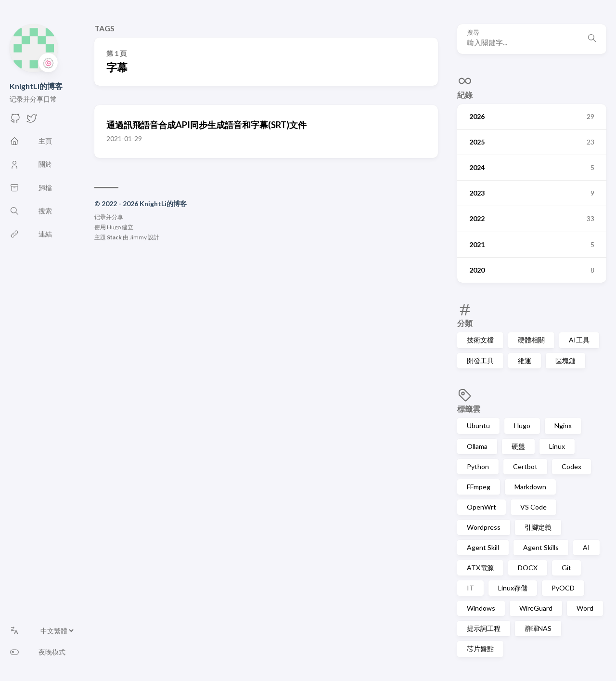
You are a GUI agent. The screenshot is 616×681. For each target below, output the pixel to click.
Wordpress (484, 527)
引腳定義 (538, 527)
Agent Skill (483, 547)
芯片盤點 (480, 648)
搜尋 (473, 33)
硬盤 (518, 446)
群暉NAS (538, 628)
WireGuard (536, 608)
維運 (525, 360)
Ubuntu (478, 426)
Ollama (477, 446)
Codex (571, 466)
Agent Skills (541, 547)
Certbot (525, 466)
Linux (557, 446)
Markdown (530, 487)
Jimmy (138, 237)
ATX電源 (480, 568)
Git (566, 568)
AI (586, 547)
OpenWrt (481, 507)
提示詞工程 (484, 628)
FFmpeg (479, 487)
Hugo (522, 426)
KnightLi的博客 (36, 86)
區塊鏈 (565, 360)
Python (478, 466)
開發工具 (480, 360)
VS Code (533, 507)
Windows (481, 608)
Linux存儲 (513, 588)
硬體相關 (531, 340)
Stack (114, 237)
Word (585, 608)
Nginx (563, 426)
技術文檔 (480, 340)
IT (470, 588)
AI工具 (579, 340)
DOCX (528, 568)
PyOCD (563, 588)
